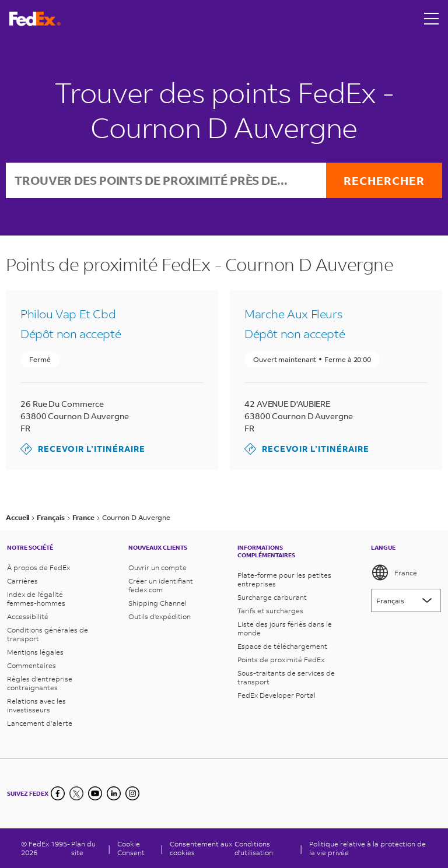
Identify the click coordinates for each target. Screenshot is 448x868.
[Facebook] (58, 793)
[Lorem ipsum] (406, 600)
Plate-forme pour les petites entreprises (284, 579)
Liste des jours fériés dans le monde (285, 628)
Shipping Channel (157, 603)
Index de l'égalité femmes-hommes (36, 599)
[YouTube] (95, 793)
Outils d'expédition (160, 616)
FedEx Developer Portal (276, 695)
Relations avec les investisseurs (36, 705)
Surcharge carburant (272, 597)
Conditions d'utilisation (254, 848)
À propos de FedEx (38, 567)
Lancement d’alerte (40, 723)
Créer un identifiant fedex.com (161, 585)
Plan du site (83, 848)
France (394, 572)
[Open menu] (432, 19)
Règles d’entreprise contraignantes (40, 683)
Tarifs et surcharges (270, 611)
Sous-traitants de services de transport (286, 677)
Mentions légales (35, 652)
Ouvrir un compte (157, 567)
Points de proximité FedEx (281, 660)
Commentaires (32, 665)
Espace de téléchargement (282, 646)
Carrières (22, 581)
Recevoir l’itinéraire (83, 449)
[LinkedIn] (114, 793)
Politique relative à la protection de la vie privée (367, 848)
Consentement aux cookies (201, 848)
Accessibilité (28, 616)
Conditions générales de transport (48, 634)
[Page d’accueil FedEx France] (35, 19)
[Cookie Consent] (135, 848)
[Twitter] (76, 793)
